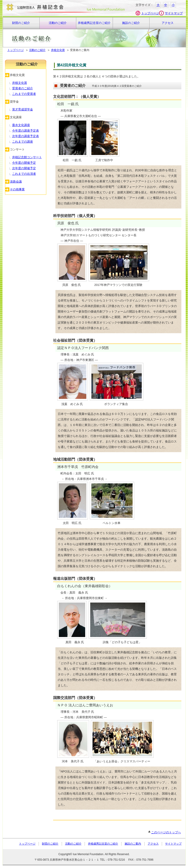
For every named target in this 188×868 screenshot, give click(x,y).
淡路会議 (16, 182)
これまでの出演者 (24, 174)
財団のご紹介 (21, 23)
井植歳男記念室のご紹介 (94, 23)
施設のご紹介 (131, 23)
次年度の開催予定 (24, 168)
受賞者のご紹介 (23, 88)
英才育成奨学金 (23, 109)
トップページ (150, 13)
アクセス (168, 23)
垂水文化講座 (21, 125)
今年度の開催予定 (24, 163)
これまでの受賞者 (24, 94)
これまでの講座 (23, 142)
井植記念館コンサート (27, 157)
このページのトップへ (164, 832)
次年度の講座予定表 (26, 136)
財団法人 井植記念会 (65, 8)
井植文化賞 (58, 50)
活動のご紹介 (58, 23)
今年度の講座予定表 (26, 131)
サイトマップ (174, 13)
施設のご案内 (133, 844)
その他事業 (17, 189)
